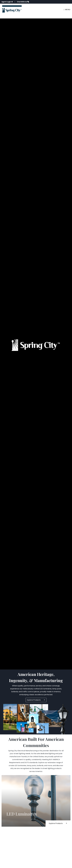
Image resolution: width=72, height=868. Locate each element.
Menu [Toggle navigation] (67, 10)
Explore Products (36, 700)
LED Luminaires (22, 815)
